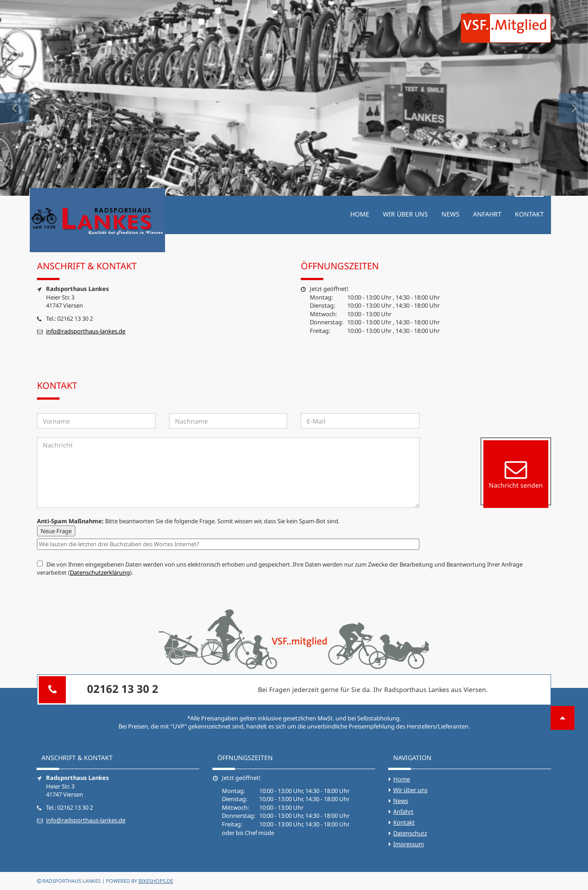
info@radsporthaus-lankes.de (86, 331)
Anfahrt (487, 214)
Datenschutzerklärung (100, 572)
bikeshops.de (156, 881)
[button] (15, 98)
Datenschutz (410, 833)
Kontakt (529, 214)
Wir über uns (405, 214)
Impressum (409, 844)
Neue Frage (56, 531)
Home (360, 214)
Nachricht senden (516, 474)
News (450, 214)
